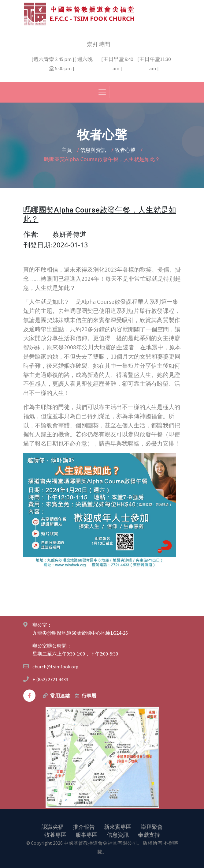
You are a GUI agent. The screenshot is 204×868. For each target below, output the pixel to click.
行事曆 (89, 695)
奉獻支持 (149, 834)
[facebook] (29, 695)
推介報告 (84, 826)
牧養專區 (55, 834)
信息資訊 (118, 834)
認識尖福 (53, 826)
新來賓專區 (118, 826)
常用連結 (60, 695)
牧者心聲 (126, 150)
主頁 (67, 150)
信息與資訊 (94, 150)
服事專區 (87, 834)
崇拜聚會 (152, 826)
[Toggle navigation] (102, 92)
